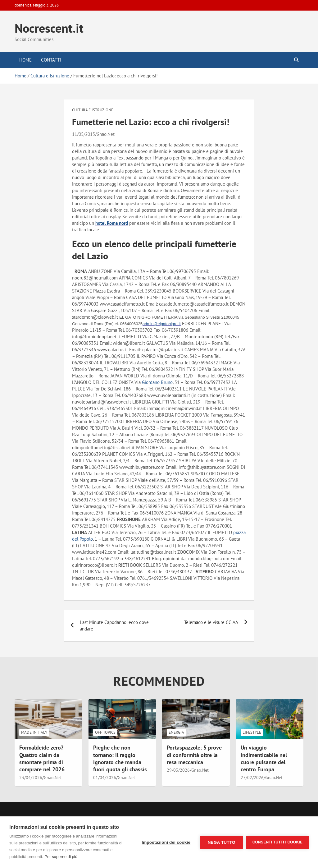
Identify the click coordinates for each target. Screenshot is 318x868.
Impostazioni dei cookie (166, 842)
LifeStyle (252, 732)
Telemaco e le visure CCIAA (211, 622)
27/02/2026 (252, 778)
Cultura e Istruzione (93, 110)
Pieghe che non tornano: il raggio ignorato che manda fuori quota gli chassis (120, 758)
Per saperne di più (61, 857)
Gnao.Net (106, 134)
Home (25, 60)
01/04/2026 (105, 778)
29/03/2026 (178, 770)
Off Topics (105, 732)
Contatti (51, 60)
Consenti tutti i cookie (277, 842)
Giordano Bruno (157, 382)
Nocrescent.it (49, 28)
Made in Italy (34, 732)
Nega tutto (221, 842)
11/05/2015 (84, 134)
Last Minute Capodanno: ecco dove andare (114, 626)
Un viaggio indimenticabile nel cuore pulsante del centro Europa (264, 758)
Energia (176, 732)
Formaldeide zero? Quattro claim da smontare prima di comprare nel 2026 (42, 758)
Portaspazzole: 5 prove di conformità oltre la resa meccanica (194, 755)
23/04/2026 (31, 778)
